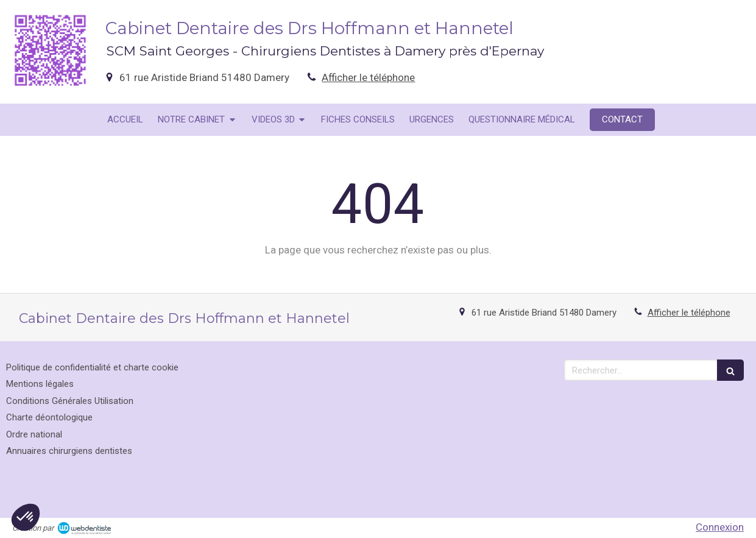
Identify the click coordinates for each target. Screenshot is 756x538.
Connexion (720, 527)
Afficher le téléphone (368, 77)
